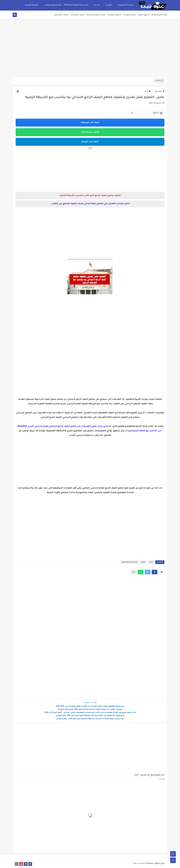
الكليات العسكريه (61, 15)
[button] (155, 572)
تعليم (143, 562)
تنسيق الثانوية (144, 15)
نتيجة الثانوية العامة (159, 15)
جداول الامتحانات (77, 15)
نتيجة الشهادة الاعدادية (96, 15)
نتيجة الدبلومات (130, 15)
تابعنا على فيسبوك (90, 123)
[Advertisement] (90, 55)
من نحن (97, 5)
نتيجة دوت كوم (139, 863)
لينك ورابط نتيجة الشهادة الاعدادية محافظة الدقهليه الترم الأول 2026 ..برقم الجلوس (90, 719)
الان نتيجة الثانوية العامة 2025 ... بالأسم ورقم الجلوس (66, 5)
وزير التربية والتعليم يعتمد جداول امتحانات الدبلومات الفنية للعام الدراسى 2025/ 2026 (90, 706)
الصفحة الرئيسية (32, 5)
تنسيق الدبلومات (114, 15)
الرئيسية (160, 91)
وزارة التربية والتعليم (130, 562)
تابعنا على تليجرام (90, 142)
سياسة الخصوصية (126, 5)
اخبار (147, 91)
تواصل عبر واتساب (90, 132)
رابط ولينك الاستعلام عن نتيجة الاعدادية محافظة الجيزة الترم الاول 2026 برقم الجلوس (90, 716)
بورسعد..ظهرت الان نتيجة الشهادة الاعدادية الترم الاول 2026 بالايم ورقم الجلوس (90, 710)
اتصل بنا (109, 5)
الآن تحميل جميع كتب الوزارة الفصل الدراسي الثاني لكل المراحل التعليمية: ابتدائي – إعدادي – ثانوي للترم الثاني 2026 (90, 713)
